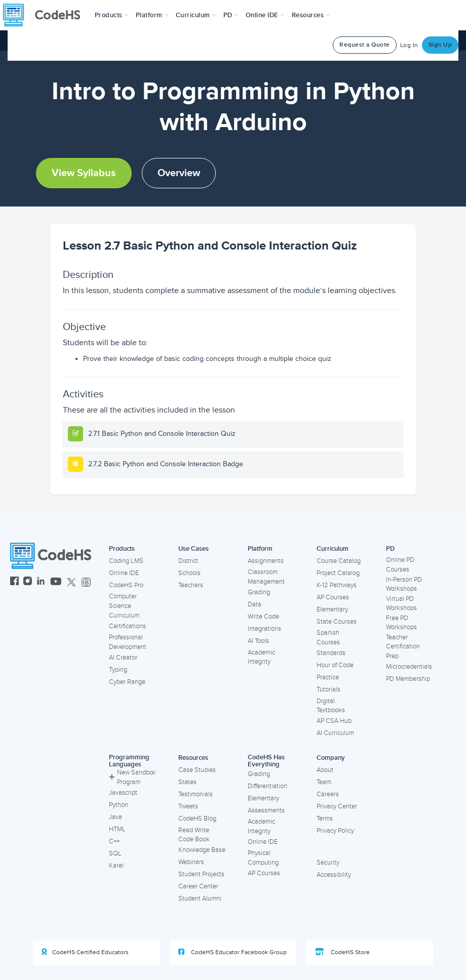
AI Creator (123, 658)
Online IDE (124, 573)
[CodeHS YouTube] (56, 582)
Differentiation (267, 786)
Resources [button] (311, 15)
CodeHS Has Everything (266, 761)
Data (255, 604)
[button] (112, 15)
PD (390, 549)
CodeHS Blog (197, 819)
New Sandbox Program (132, 777)
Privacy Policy (335, 831)
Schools (189, 573)
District (188, 561)
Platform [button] (152, 15)
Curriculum (333, 549)
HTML (117, 829)
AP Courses (333, 597)
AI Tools (258, 641)
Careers (328, 794)
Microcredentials (409, 667)
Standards (331, 653)
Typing (118, 670)
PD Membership (408, 679)
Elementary (332, 609)
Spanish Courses (328, 638)
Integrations (264, 629)
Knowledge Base (202, 850)
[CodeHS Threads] (86, 582)
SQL (115, 853)
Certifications (127, 626)
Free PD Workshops (401, 623)
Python (119, 805)
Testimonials (196, 794)
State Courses (337, 622)
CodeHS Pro (126, 585)
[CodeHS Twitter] (71, 582)
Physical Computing (263, 858)
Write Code (263, 617)
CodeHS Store (342, 952)
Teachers (191, 585)
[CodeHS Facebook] (14, 582)
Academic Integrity (261, 657)
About (325, 770)
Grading (259, 592)
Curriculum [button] (196, 15)
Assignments (266, 561)
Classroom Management (266, 577)
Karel (116, 866)
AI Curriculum (335, 733)
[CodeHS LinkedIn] (41, 582)
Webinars (191, 862)
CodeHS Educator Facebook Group (232, 952)
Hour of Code (335, 665)
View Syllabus (84, 173)
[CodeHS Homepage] (46, 15)
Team (324, 782)
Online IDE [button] (265, 15)
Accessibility (334, 875)
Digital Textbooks (331, 706)
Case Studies (197, 770)
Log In (409, 45)
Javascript (123, 793)
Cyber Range (127, 682)
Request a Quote (365, 45)
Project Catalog (338, 573)
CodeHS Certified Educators (85, 952)
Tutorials (328, 689)
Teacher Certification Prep (403, 647)
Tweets (188, 806)
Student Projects (201, 874)
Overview (179, 173)
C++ (114, 841)
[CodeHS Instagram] (28, 582)
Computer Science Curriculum (124, 606)
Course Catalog (339, 561)
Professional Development (128, 642)
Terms (325, 819)
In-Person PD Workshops (404, 584)
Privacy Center (337, 806)
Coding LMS (126, 561)
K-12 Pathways (337, 585)
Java (115, 817)
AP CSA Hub (334, 721)
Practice (328, 677)
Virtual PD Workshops (401, 604)
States (187, 782)
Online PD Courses (400, 565)
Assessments (266, 810)
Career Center (198, 886)
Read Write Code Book (194, 835)
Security (328, 863)
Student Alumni (200, 899)
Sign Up (440, 45)
